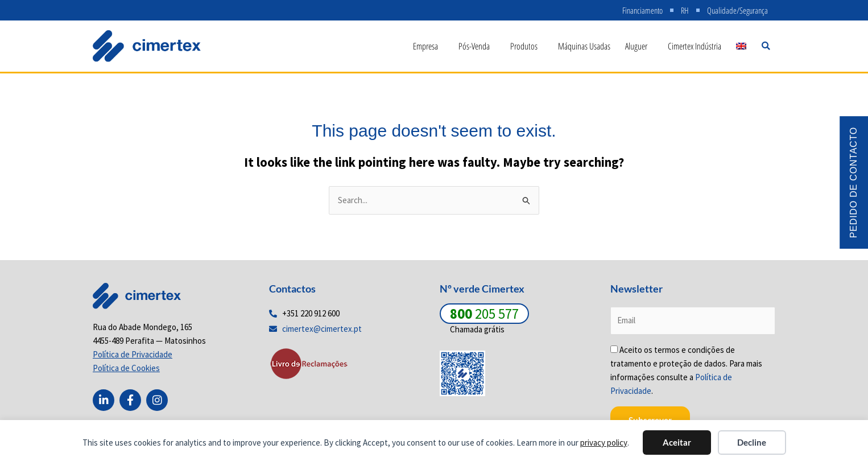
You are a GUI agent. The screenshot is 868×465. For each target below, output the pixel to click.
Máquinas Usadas (584, 46)
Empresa (428, 46)
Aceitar (677, 442)
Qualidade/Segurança (737, 10)
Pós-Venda (477, 46)
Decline (752, 442)
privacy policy (604, 443)
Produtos (527, 46)
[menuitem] (741, 46)
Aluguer (639, 46)
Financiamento (642, 10)
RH (685, 10)
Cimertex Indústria (695, 46)
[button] (766, 46)
